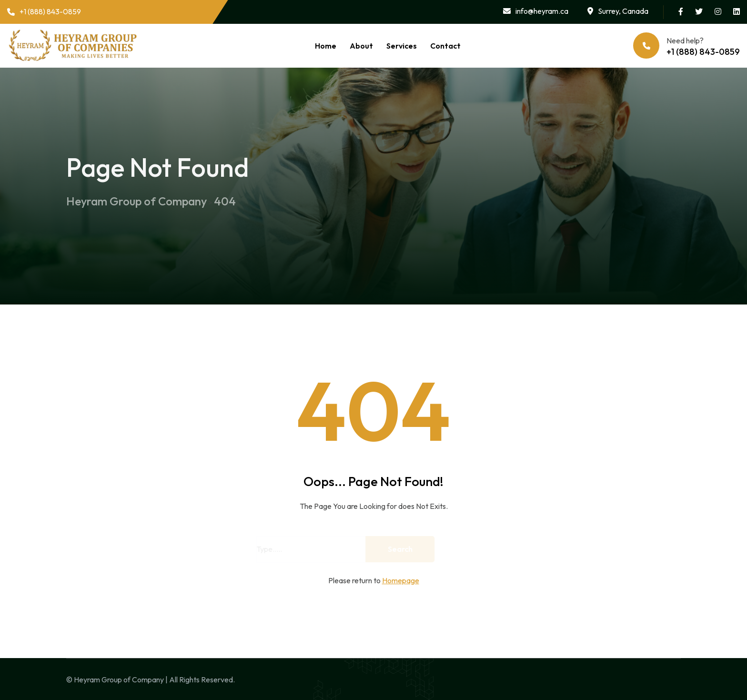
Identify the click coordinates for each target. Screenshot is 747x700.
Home (326, 46)
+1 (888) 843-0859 (44, 11)
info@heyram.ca (536, 11)
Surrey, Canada (618, 11)
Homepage (401, 580)
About (361, 46)
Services (402, 46)
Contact (445, 46)
